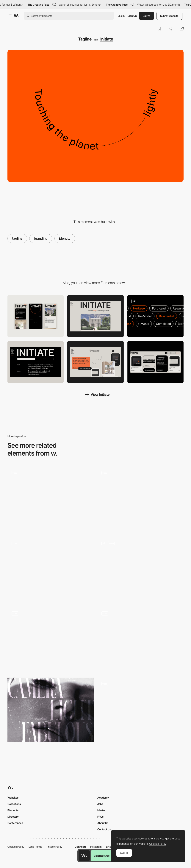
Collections (14, 804)
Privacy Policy (54, 847)
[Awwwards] (17, 16)
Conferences (15, 823)
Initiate (107, 39)
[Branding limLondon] (140, 569)
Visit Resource (102, 856)
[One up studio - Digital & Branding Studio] (51, 568)
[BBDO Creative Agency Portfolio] (140, 638)
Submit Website (169, 16)
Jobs (100, 804)
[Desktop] (95, 316)
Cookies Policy (16, 847)
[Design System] (140, 710)
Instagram (96, 847)
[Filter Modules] (155, 316)
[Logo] (51, 499)
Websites (13, 798)
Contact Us (104, 829)
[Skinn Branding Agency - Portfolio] (140, 498)
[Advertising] (51, 710)
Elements (13, 810)
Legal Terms (35, 847)
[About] (36, 362)
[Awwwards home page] (84, 856)
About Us (103, 823)
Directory (13, 817)
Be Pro (147, 16)
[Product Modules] (155, 362)
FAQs (100, 817)
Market (102, 810)
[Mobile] (36, 316)
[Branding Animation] (51, 640)
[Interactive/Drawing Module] (95, 362)
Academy (103, 798)
